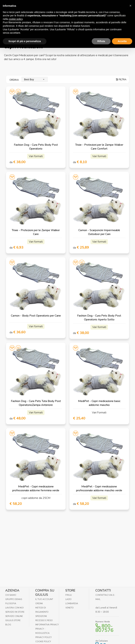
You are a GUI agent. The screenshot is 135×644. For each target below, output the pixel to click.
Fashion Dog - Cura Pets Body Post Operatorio (36, 147)
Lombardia (72, 603)
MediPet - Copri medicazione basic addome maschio (99, 403)
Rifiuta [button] (101, 33)
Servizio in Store (15, 612)
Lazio (68, 599)
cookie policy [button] (16, 11)
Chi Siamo (11, 595)
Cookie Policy (43, 642)
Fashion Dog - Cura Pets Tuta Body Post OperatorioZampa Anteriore (36, 403)
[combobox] (35, 79)
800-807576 (104, 628)
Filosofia (11, 603)
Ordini (39, 603)
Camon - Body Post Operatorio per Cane (36, 316)
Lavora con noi (14, 608)
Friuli (69, 595)
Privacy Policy (44, 637)
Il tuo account (44, 599)
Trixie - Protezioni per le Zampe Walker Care (36, 232)
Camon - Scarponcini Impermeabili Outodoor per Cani (99, 232)
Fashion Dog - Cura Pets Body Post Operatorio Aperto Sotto (99, 318)
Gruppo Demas (14, 599)
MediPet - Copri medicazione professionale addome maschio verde (99, 488)
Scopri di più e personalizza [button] (25, 33)
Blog (8, 625)
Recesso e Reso (44, 620)
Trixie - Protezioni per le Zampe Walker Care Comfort (99, 147)
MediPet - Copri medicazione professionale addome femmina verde (36, 488)
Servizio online (14, 616)
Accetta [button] (122, 33)
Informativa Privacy (47, 625)
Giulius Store (13, 620)
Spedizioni (41, 616)
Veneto (70, 608)
